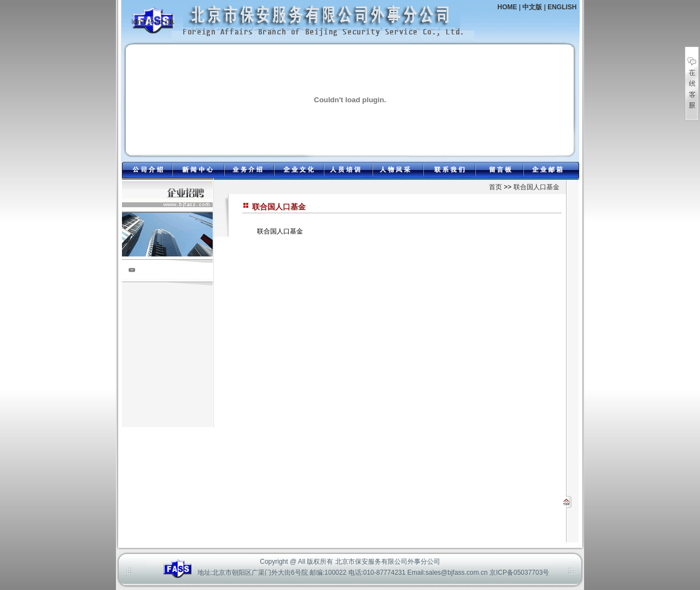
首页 (495, 187)
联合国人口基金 (536, 187)
